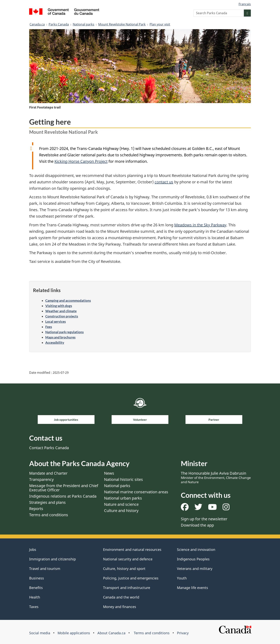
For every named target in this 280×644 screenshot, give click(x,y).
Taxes (34, 607)
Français (245, 4)
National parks (84, 24)
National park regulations (64, 332)
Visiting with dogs (59, 306)
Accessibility (55, 343)
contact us (164, 182)
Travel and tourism (45, 569)
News (109, 473)
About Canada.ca (111, 633)
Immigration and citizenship (52, 559)
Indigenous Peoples (193, 559)
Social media (40, 633)
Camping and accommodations (68, 301)
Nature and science (121, 504)
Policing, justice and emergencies (131, 578)
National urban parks (123, 498)
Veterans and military (195, 569)
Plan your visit (160, 24)
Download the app (197, 525)
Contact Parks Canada (49, 448)
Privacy (183, 633)
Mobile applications (74, 633)
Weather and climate (61, 311)
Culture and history (121, 511)
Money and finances (120, 607)
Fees (49, 327)
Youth (182, 578)
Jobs (33, 549)
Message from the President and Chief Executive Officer (64, 488)
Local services (56, 322)
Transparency (41, 479)
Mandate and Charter (48, 473)
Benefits (36, 588)
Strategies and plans (47, 502)
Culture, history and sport (124, 569)
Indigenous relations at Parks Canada (63, 496)
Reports (36, 509)
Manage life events (192, 588)
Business (37, 578)
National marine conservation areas (136, 492)
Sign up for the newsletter (204, 519)
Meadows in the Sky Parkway (200, 225)
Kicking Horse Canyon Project (81, 161)
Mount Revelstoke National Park (122, 24)
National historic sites (123, 479)
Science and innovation (196, 549)
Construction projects (62, 316)
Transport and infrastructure (127, 588)
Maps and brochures (60, 337)
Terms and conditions (49, 515)
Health (35, 597)
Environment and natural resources (132, 549)
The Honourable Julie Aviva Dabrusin (216, 477)
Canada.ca (37, 24)
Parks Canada (59, 24)
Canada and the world (121, 597)
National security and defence (128, 559)
